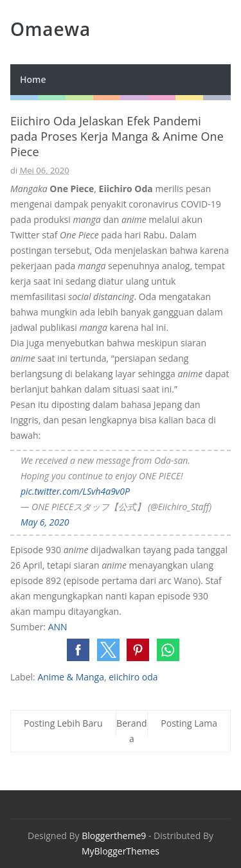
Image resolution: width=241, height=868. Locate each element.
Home (33, 79)
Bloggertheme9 (114, 836)
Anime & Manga (71, 677)
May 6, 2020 (45, 522)
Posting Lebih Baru (63, 723)
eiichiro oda (133, 677)
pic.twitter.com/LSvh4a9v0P (75, 491)
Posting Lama (189, 723)
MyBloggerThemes (121, 851)
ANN (58, 627)
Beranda (132, 731)
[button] (78, 650)
